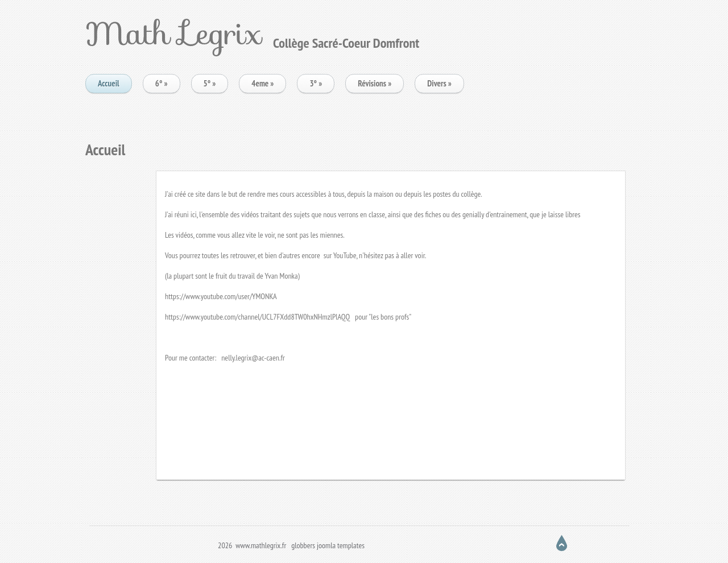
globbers (303, 545)
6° (162, 83)
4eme (262, 83)
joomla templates (341, 545)
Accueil (109, 83)
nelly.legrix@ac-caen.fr (253, 358)
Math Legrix (173, 33)
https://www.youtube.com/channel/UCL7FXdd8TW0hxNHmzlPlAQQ (257, 317)
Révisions (375, 83)
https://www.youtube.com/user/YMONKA (221, 296)
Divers (439, 83)
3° (316, 83)
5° (210, 83)
